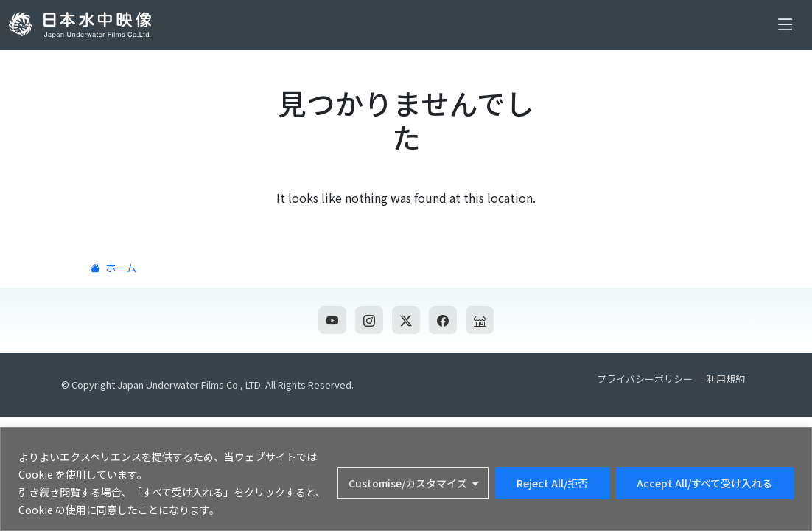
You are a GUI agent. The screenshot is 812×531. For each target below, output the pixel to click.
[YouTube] (332, 320)
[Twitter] (406, 320)
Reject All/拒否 (552, 483)
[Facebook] (443, 320)
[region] (406, 479)
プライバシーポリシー (645, 379)
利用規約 (726, 379)
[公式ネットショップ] (480, 320)
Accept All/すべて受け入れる (704, 483)
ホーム (112, 267)
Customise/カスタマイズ (408, 483)
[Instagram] (369, 320)
